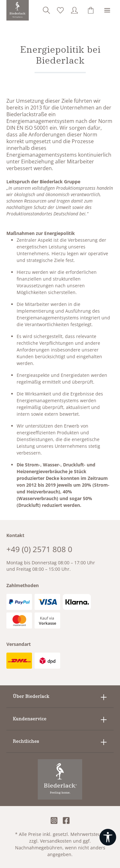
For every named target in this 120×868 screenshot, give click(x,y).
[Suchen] (46, 10)
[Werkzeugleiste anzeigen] (108, 837)
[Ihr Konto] (75, 10)
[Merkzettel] (60, 10)
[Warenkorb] (91, 10)
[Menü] (107, 10)
